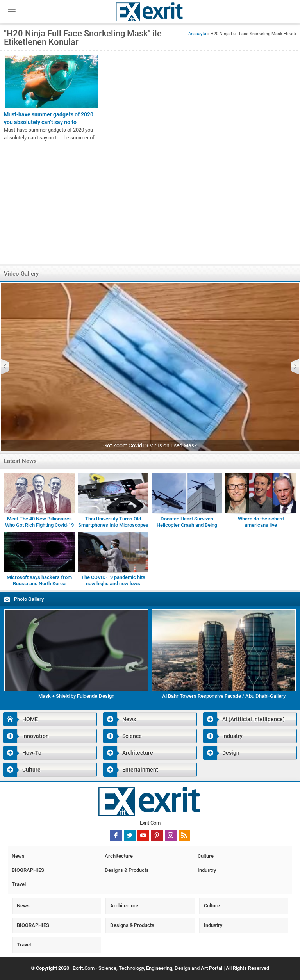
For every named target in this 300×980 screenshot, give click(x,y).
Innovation (26, 736)
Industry (223, 736)
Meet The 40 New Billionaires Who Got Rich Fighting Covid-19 (39, 522)
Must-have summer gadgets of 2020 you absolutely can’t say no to (49, 118)
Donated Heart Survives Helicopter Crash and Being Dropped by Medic (187, 525)
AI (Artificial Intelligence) (244, 719)
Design (221, 753)
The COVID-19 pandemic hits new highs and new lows (113, 580)
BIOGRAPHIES (28, 870)
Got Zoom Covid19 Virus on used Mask (150, 445)
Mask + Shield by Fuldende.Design (76, 696)
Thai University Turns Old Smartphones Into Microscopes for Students (113, 525)
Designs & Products (127, 870)
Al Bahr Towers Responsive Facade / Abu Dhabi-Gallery (224, 696)
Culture (22, 770)
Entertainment (131, 770)
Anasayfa (197, 34)
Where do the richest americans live (261, 522)
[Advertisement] (150, 209)
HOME (21, 719)
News (120, 719)
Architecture (128, 753)
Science (122, 736)
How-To (22, 753)
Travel (19, 884)
